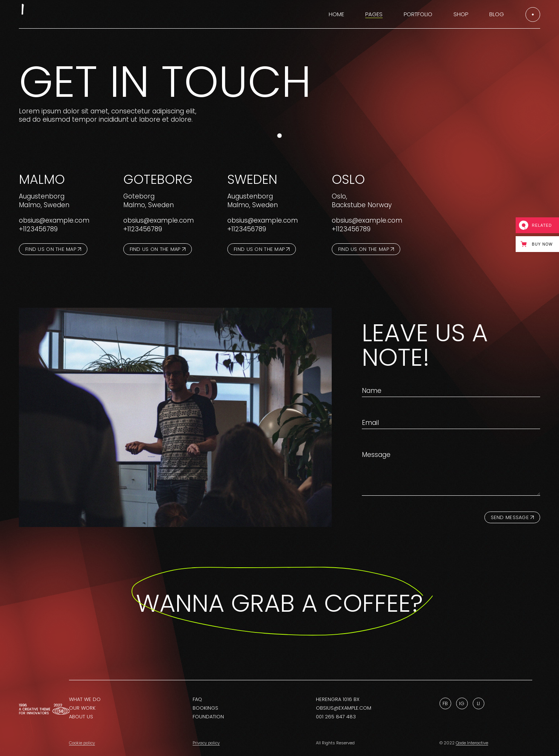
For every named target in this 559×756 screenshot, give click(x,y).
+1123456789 (38, 229)
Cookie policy (82, 743)
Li (478, 703)
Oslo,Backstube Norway (362, 201)
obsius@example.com (54, 220)
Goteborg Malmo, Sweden (149, 201)
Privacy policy (206, 743)
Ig (462, 703)
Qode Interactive (472, 743)
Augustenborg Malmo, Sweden (44, 201)
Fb (445, 703)
